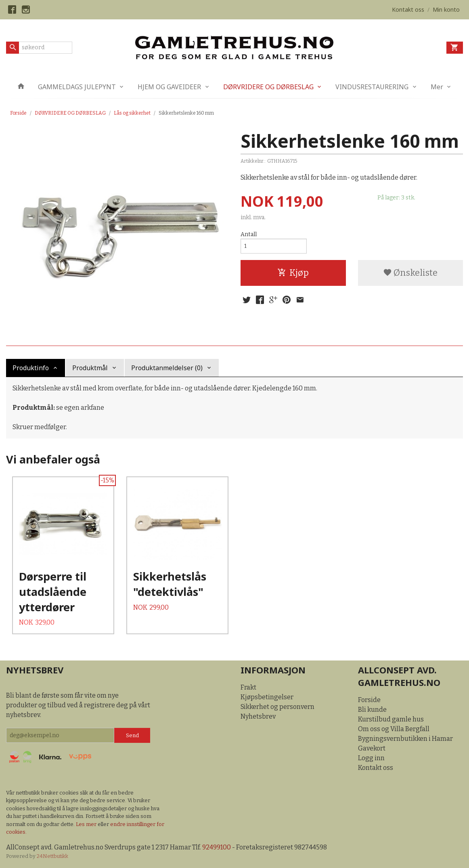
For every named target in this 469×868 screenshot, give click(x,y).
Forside (18, 113)
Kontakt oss (376, 768)
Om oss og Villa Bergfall (394, 729)
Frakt (248, 687)
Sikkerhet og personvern (277, 707)
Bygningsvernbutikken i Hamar (405, 739)
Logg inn (371, 758)
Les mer (87, 824)
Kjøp (293, 273)
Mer (437, 87)
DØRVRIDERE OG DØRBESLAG (268, 87)
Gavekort (372, 748)
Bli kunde (372, 710)
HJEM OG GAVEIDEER (169, 87)
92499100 (217, 847)
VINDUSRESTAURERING (372, 87)
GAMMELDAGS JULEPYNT (77, 87)
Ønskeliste (410, 273)
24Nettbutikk (52, 856)
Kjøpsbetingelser (267, 697)
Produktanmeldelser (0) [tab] (167, 368)
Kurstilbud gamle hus (391, 719)
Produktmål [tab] (90, 368)
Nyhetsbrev (258, 716)
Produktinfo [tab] (31, 368)
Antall (249, 234)
